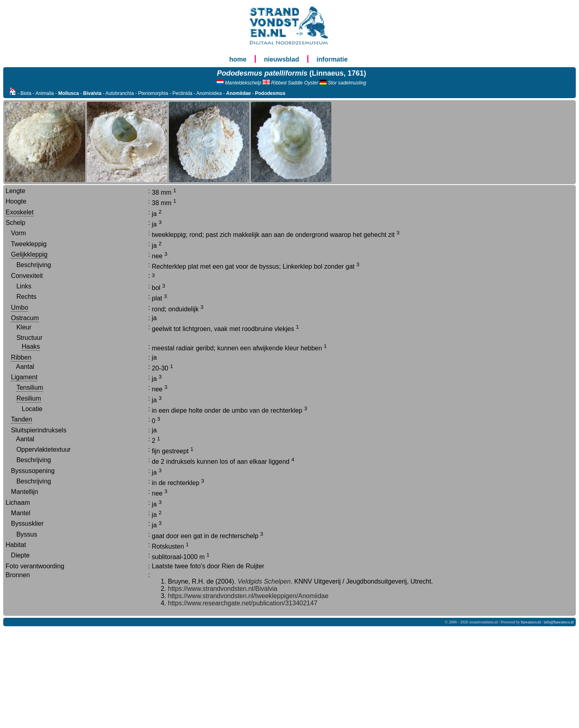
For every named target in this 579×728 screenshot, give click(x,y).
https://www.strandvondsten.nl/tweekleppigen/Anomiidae (248, 596)
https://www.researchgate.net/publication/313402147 (243, 603)
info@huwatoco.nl (559, 622)
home (238, 59)
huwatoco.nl (531, 622)
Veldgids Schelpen (263, 581)
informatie (332, 59)
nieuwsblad (282, 59)
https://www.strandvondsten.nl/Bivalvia (223, 589)
